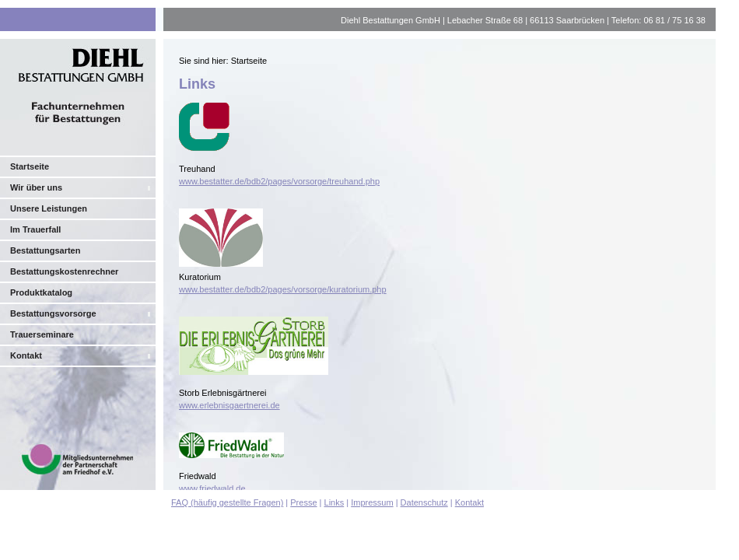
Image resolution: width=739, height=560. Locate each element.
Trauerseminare (42, 334)
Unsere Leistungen (49, 208)
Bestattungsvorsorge (53, 313)
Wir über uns (36, 187)
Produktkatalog (41, 292)
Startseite (30, 166)
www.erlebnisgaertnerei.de (229, 405)
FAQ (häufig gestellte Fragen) (227, 502)
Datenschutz (424, 502)
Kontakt (26, 355)
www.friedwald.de (212, 488)
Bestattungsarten (45, 250)
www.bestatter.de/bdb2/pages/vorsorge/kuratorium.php (283, 289)
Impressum (372, 502)
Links (334, 502)
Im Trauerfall (35, 229)
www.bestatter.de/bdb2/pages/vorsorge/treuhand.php (279, 181)
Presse (303, 502)
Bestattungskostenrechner (64, 271)
